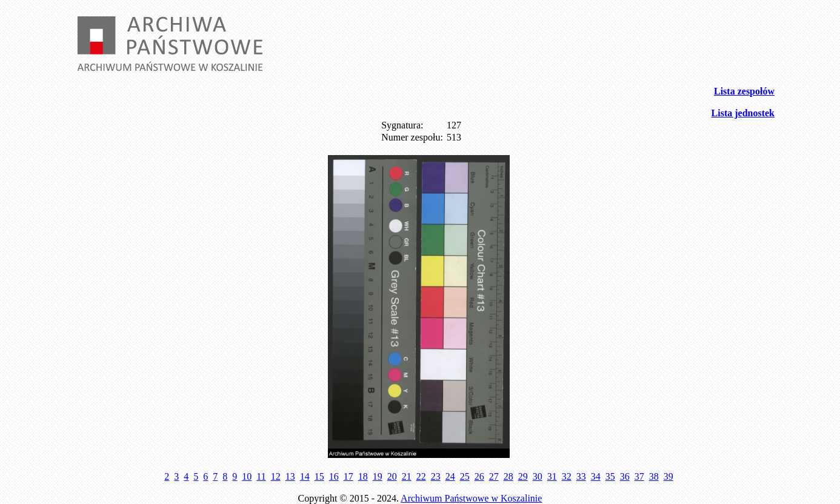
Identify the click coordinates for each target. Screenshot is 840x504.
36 (625, 476)
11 (261, 476)
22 (421, 476)
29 (523, 476)
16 (334, 476)
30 (538, 476)
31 (552, 476)
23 (436, 476)
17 (348, 476)
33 (581, 476)
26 (479, 476)
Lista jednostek (743, 113)
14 (305, 476)
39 (668, 476)
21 (407, 476)
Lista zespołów (744, 91)
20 (392, 476)
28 (508, 476)
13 (290, 476)
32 (567, 476)
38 (654, 476)
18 (363, 476)
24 (450, 476)
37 (639, 476)
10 (247, 476)
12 (276, 476)
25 (465, 476)
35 (610, 476)
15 (319, 476)
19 (378, 476)
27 (494, 476)
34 (596, 476)
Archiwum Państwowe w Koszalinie (471, 498)
